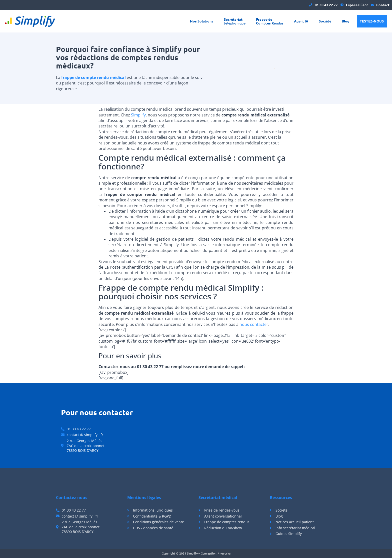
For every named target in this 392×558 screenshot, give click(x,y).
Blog (345, 21)
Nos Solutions (202, 21)
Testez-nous (372, 21)
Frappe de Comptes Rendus (270, 21)
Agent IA (301, 21)
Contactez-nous (72, 498)
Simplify (138, 115)
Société (325, 21)
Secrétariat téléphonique (235, 21)
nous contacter (254, 324)
